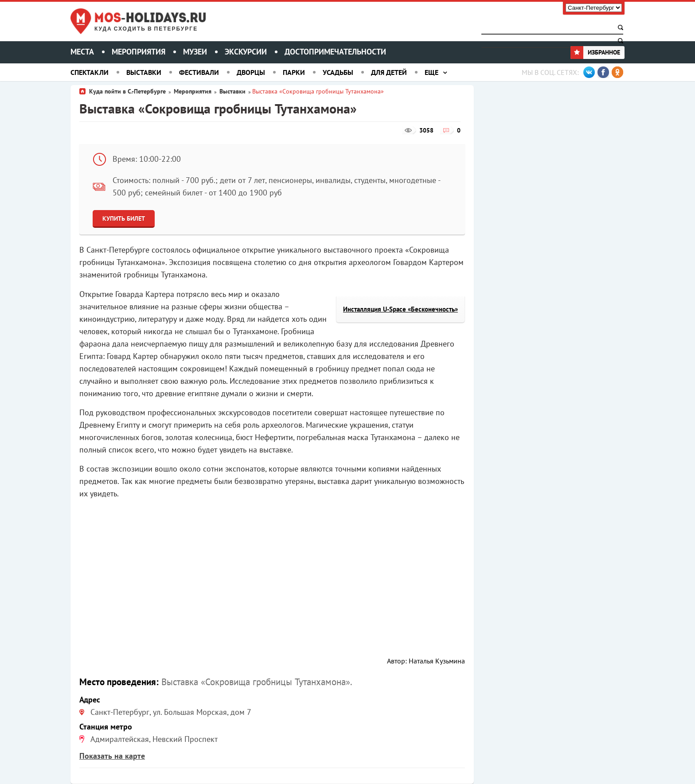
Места (82, 52)
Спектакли (90, 72)
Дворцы (251, 72)
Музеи (195, 52)
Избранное (595, 52)
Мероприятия (139, 52)
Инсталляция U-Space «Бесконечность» (400, 309)
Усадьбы (338, 72)
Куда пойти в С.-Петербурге (127, 91)
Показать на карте (112, 756)
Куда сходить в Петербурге (146, 29)
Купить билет (124, 218)
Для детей (389, 72)
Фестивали (199, 72)
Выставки (144, 72)
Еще (431, 72)
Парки (294, 72)
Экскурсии (246, 52)
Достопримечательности (335, 52)
